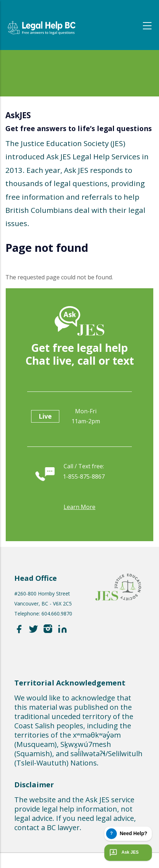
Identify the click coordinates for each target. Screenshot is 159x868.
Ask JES (123, 853)
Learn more (79, 507)
